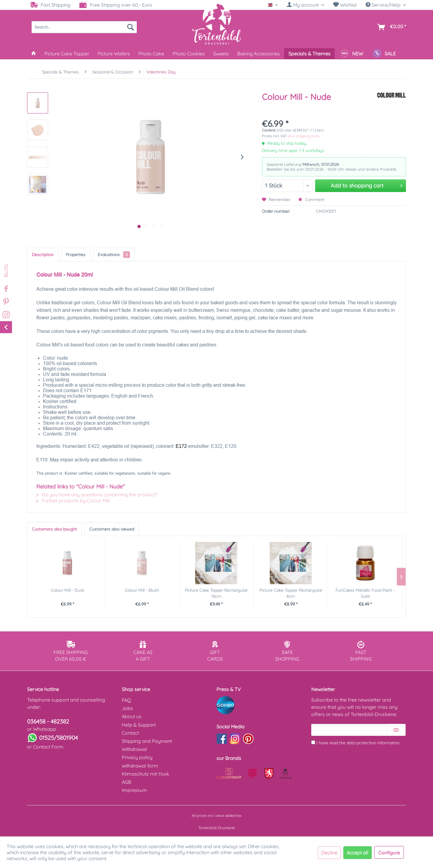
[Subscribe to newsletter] (396, 730)
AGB (126, 782)
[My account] (306, 5)
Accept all (358, 853)
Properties (76, 255)
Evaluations (114, 255)
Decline (329, 853)
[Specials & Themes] (309, 54)
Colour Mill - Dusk (68, 590)
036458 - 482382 (48, 721)
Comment (311, 200)
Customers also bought (54, 529)
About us (132, 716)
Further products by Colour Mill (73, 501)
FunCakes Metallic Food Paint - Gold (365, 593)
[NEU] (352, 54)
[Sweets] (221, 54)
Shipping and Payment (147, 741)
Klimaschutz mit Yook (146, 774)
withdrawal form (140, 766)
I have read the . (358, 743)
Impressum (134, 790)
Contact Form (48, 747)
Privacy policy (137, 757)
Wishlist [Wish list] (345, 5)
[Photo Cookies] (189, 54)
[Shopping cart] (390, 27)
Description (43, 255)
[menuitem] (306, 5)
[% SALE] (384, 54)
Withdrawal (134, 749)
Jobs (127, 708)
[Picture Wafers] (114, 54)
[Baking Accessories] (259, 54)
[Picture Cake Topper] (67, 54)
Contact (130, 733)
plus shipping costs (304, 136)
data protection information (373, 743)
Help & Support (139, 725)
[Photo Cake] (151, 54)
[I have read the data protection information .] (313, 742)
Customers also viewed (112, 529)
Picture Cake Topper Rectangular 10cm (216, 593)
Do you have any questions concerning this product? (97, 494)
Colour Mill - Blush (142, 590)
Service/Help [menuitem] (384, 5)
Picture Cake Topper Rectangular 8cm (291, 593)
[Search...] (84, 27)
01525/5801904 (58, 738)
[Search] (131, 27)
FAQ (126, 700)
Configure (389, 853)
